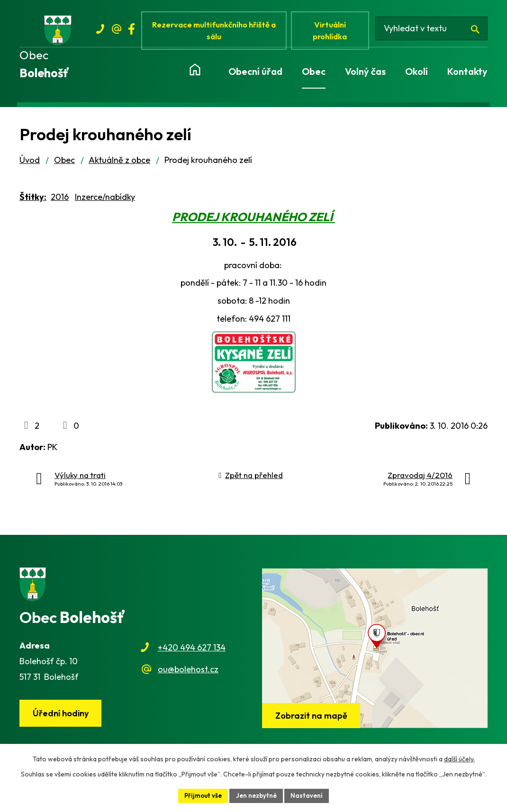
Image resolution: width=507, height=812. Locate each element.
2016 (60, 201)
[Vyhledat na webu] (435, 32)
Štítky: (33, 201)
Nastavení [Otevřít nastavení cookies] (310, 795)
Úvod (30, 164)
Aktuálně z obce (119, 164)
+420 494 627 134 (192, 651)
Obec (64, 164)
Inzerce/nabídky (105, 201)
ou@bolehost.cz (188, 673)
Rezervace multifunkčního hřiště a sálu (217, 32)
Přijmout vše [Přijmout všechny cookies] (201, 795)
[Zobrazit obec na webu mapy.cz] (375, 652)
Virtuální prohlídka (335, 32)
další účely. (459, 758)
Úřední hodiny (63, 717)
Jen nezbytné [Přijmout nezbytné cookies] (257, 795)
